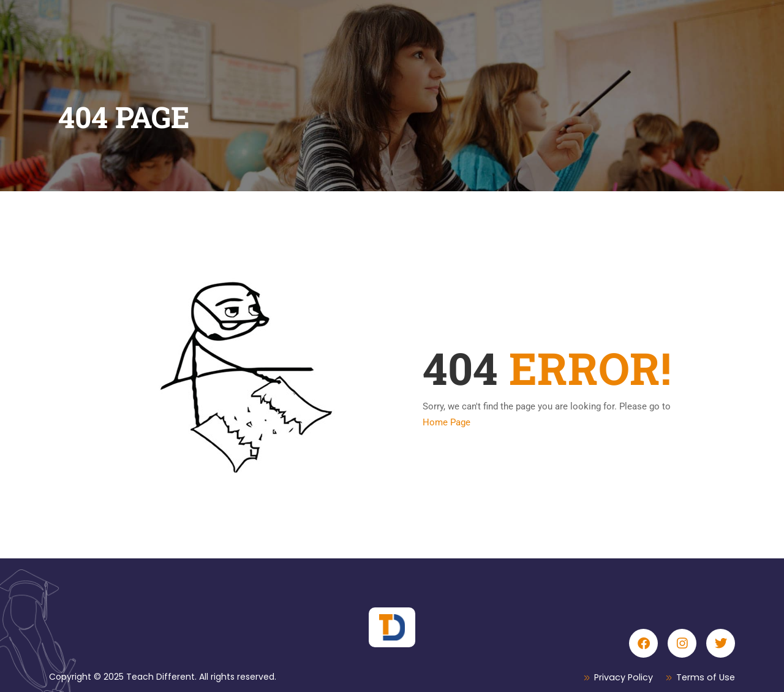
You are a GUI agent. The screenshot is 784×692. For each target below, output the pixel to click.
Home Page (447, 422)
